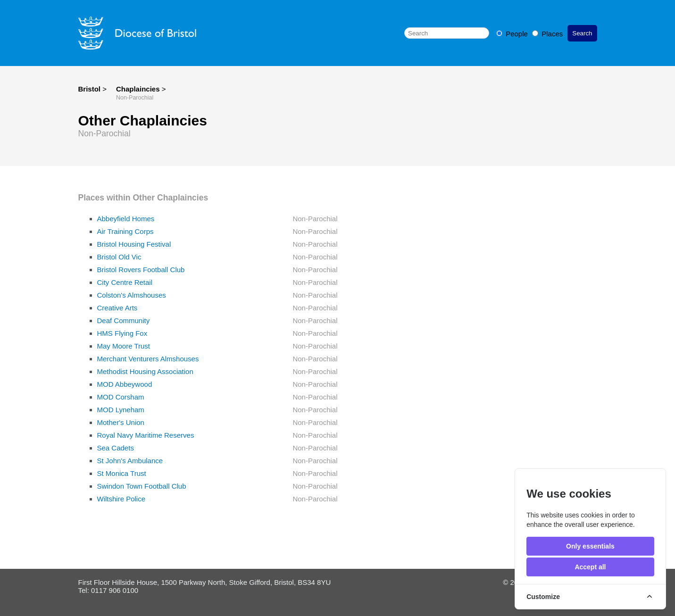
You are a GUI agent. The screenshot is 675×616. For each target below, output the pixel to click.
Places (547, 34)
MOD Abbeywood (125, 384)
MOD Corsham (121, 397)
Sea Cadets (116, 448)
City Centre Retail (125, 282)
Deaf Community (124, 320)
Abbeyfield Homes (126, 219)
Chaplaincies (139, 89)
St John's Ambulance (130, 461)
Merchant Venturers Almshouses (148, 359)
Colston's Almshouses (132, 295)
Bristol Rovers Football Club (141, 270)
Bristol (90, 89)
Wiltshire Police (121, 499)
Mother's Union (121, 422)
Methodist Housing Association (145, 371)
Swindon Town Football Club (142, 486)
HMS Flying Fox (122, 333)
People (513, 34)
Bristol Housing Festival (134, 244)
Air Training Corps (125, 231)
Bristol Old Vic (119, 257)
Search (582, 33)
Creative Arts (117, 308)
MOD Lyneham (121, 410)
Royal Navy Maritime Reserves (146, 435)
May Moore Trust (124, 346)
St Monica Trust (122, 473)
